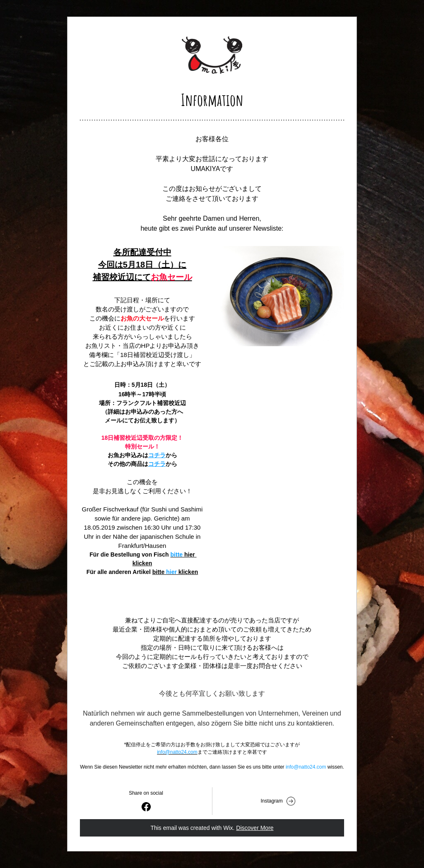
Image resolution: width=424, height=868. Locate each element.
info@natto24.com (177, 752)
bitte (177, 555)
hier (171, 572)
